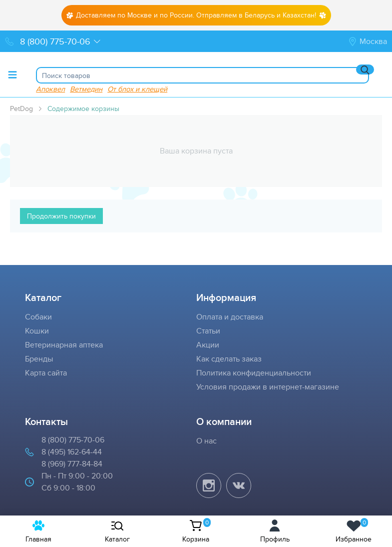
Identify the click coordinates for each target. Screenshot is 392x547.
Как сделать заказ (229, 359)
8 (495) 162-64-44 (72, 452)
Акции (208, 345)
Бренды (39, 359)
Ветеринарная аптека (64, 345)
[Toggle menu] (12, 74)
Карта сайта (46, 373)
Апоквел (50, 89)
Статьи (208, 331)
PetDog (21, 108)
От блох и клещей (137, 89)
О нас (206, 441)
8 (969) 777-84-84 (72, 464)
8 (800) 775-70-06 (73, 440)
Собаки (38, 317)
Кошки (37, 331)
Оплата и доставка (230, 317)
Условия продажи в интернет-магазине (268, 387)
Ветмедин (86, 89)
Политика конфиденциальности (254, 373)
